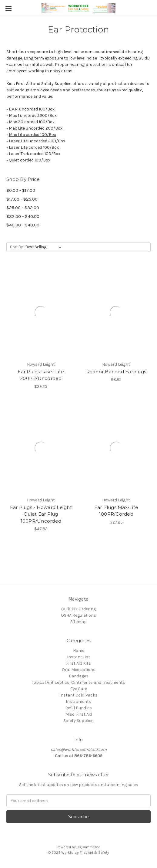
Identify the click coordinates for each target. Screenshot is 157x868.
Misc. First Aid (79, 714)
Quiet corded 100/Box (30, 160)
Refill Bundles (78, 708)
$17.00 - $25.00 (22, 199)
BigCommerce (89, 847)
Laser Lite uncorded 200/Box (37, 141)
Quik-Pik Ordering (78, 609)
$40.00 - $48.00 (23, 225)
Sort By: (17, 247)
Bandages (79, 676)
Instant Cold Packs (78, 695)
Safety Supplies (78, 721)
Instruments (78, 702)
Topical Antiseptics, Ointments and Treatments (78, 682)
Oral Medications (79, 670)
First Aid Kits (78, 663)
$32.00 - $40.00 (23, 216)
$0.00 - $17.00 (21, 190)
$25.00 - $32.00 (23, 208)
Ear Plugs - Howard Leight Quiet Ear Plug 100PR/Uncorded (41, 514)
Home (79, 651)
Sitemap (78, 622)
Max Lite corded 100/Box (32, 135)
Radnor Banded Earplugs (116, 372)
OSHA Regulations (78, 615)
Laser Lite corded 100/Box (34, 147)
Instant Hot (78, 657)
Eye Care (79, 689)
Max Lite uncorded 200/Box (36, 128)
